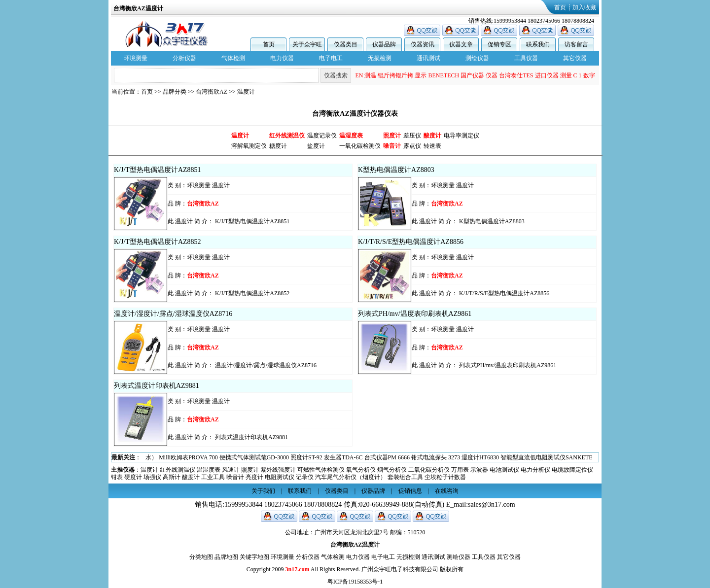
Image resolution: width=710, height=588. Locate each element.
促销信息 (410, 491)
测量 (566, 75)
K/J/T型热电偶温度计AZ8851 (158, 170)
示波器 (479, 470)
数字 (589, 75)
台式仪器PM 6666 (387, 457)
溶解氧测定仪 (249, 146)
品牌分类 (175, 92)
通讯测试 (428, 58)
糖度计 (278, 146)
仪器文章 (461, 44)
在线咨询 (447, 491)
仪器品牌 (384, 44)
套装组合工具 (405, 477)
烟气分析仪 (392, 470)
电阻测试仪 (280, 477)
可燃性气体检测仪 (321, 470)
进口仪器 (547, 75)
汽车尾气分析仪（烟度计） (351, 477)
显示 (421, 75)
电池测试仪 (504, 470)
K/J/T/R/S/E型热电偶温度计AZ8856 (411, 242)
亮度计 (254, 477)
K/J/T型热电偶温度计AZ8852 (158, 242)
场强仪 (152, 477)
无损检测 (380, 58)
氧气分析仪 (361, 470)
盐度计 (316, 146)
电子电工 (331, 58)
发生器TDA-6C (343, 457)
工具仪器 (526, 58)
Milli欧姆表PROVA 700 (188, 457)
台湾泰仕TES (516, 75)
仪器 (492, 75)
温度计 (246, 92)
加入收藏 (584, 7)
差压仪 (412, 136)
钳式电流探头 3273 (436, 457)
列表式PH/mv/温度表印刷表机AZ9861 (415, 314)
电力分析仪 (535, 470)
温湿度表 (209, 470)
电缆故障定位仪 (572, 470)
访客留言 (576, 44)
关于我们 (263, 491)
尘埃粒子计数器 (445, 477)
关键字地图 (254, 557)
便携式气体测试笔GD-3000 (254, 457)
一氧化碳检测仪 (360, 146)
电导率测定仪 (461, 136)
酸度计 (191, 477)
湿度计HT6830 (480, 457)
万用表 (460, 470)
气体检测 (233, 58)
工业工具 (213, 477)
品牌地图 (226, 557)
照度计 (250, 470)
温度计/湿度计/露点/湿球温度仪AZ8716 (173, 314)
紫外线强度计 (278, 470)
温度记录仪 (322, 136)
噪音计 (235, 477)
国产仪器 (472, 75)
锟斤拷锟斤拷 (395, 75)
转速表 (432, 146)
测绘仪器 (477, 58)
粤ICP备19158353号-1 (355, 582)
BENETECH (444, 75)
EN (359, 75)
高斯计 (172, 477)
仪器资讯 (423, 44)
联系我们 (538, 44)
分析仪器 (184, 58)
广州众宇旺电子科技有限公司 (400, 569)
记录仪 (305, 477)
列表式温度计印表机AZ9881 (157, 386)
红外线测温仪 (177, 470)
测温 (370, 75)
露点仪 (412, 146)
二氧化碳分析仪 (429, 470)
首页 (560, 7)
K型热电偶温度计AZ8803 (396, 170)
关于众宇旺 (307, 44)
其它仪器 (575, 58)
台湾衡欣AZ (212, 92)
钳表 (117, 477)
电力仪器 (282, 58)
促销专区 (499, 44)
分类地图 (201, 557)
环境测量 (136, 58)
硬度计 (133, 477)
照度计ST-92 (306, 457)
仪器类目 (346, 44)
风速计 (231, 470)
